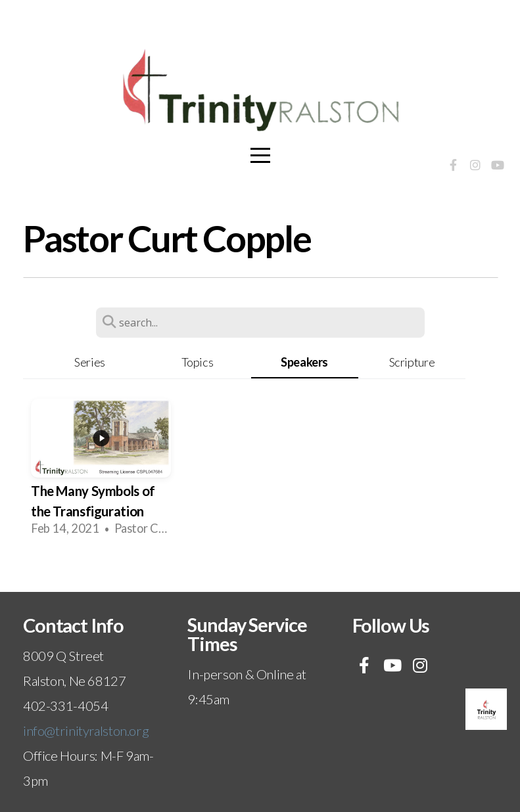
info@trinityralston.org (86, 731)
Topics (198, 362)
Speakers (304, 362)
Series (90, 362)
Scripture (412, 362)
